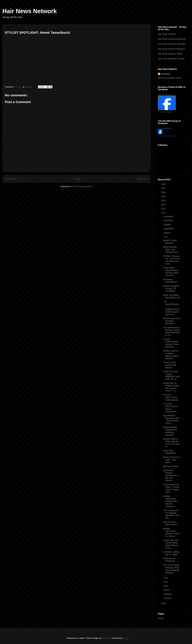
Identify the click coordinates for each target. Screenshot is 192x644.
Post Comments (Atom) (82, 186)
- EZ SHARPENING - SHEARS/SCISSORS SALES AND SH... (171, 308)
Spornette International (170, 281)
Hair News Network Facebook (172, 39)
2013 (164, 205)
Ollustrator (106, 638)
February (168, 594)
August (167, 233)
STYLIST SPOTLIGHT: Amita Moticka (171, 397)
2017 (164, 188)
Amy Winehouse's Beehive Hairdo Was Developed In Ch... (172, 331)
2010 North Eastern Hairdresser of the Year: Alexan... (171, 475)
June (166, 578)
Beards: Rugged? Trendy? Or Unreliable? (171, 289)
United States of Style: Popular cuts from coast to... (171, 443)
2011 (164, 213)
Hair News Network (30, 11)
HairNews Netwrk (164, 94)
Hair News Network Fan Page (172, 44)
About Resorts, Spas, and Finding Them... (171, 249)
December (169, 216)
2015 (164, 196)
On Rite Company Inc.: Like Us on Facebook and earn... (171, 260)
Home (77, 179)
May (166, 582)
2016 (164, 192)
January (168, 598)
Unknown (166, 74)
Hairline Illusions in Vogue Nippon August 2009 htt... (171, 355)
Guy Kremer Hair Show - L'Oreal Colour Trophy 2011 (171, 488)
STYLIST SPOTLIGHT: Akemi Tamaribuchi (170, 408)
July (166, 237)
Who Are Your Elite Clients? (170, 523)
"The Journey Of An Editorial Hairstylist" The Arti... (171, 514)
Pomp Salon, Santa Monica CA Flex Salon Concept (171, 272)
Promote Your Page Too (166, 136)
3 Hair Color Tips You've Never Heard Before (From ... (171, 544)
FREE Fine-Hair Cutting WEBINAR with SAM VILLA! (171, 375)
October (168, 225)
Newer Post (11, 179)
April (166, 586)
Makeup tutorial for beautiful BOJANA (172, 321)
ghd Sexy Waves (171, 466)
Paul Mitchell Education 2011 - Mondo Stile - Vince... (171, 419)
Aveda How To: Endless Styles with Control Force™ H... (171, 387)
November (169, 220)
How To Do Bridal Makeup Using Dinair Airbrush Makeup (171, 569)
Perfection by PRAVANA (169, 560)
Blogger (126, 638)
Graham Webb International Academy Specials (170, 431)
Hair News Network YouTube (171, 59)
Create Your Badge (165, 112)
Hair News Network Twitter (170, 54)
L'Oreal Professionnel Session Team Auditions (171, 343)
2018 (164, 184)
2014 (164, 200)
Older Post (143, 179)
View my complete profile (169, 78)
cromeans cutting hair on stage (171, 553)
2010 (164, 603)
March (167, 590)
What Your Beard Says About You (172, 296)
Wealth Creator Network (170, 242)
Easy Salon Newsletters (170, 452)
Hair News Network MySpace (171, 49)
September (169, 229)
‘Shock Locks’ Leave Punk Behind (170, 365)
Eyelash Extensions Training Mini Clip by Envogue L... (170, 501)
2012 (164, 209)
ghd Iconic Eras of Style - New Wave (171, 460)
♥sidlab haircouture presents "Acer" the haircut (171, 532)
